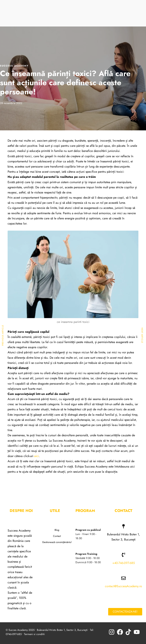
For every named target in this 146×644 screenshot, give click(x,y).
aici (36, 456)
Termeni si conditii (34, 634)
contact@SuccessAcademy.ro (123, 586)
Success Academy (14, 66)
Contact (57, 536)
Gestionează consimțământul (57, 542)
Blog (57, 530)
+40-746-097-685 (124, 563)
